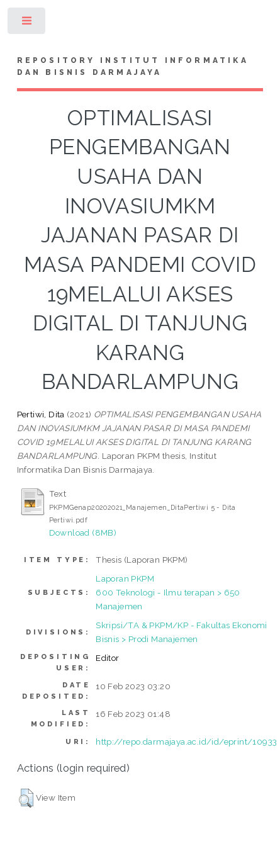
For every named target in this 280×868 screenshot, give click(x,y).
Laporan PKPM (125, 578)
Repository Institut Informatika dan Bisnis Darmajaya (133, 67)
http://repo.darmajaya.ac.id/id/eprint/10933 (186, 741)
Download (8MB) (83, 533)
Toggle (27, 24)
